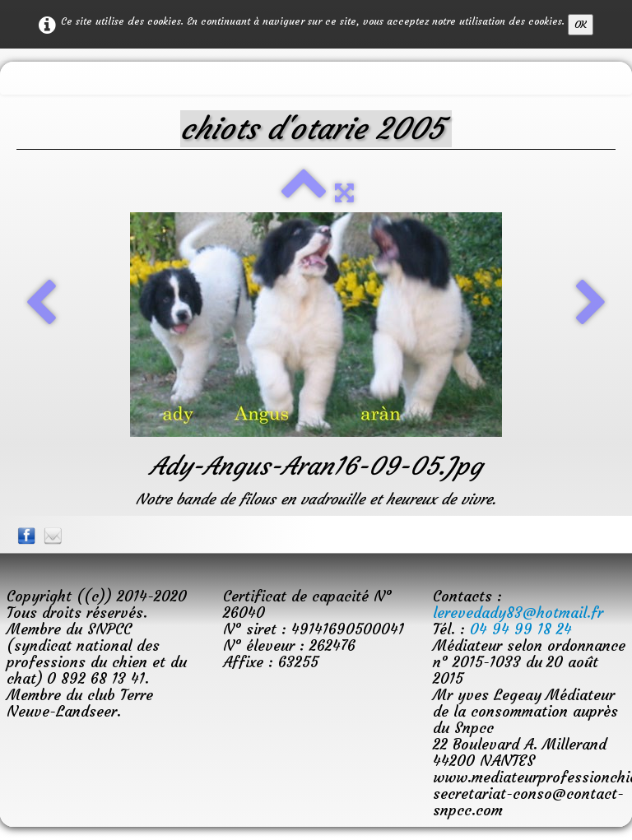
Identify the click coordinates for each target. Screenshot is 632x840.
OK (581, 24)
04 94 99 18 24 (521, 629)
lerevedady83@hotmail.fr (518, 613)
